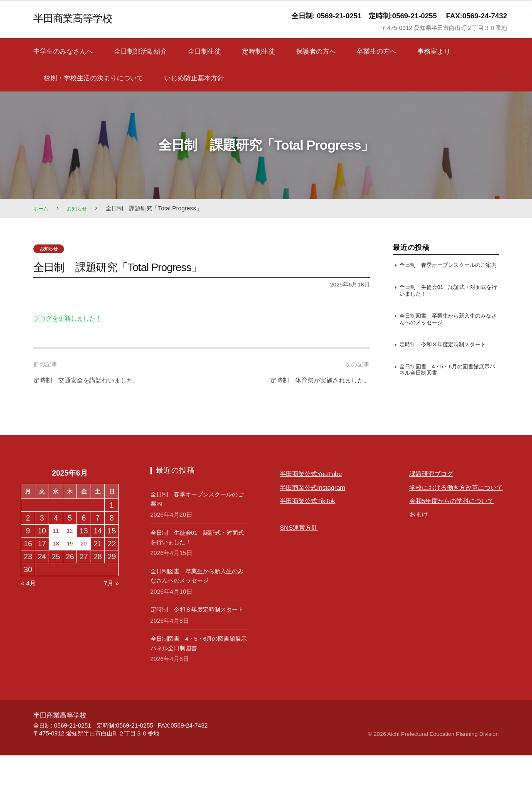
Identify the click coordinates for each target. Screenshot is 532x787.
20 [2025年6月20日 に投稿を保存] (84, 566)
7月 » (110, 605)
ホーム (42, 208)
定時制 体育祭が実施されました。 (310, 381)
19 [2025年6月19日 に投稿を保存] (70, 566)
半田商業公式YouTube (317, 496)
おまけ (421, 563)
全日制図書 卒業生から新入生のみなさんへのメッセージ (446, 331)
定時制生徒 (259, 51)
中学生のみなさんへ (63, 51)
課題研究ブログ (436, 496)
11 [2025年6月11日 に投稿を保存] (56, 553)
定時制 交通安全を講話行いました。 (97, 381)
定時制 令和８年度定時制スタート (446, 362)
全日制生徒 (204, 51)
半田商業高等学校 (79, 18)
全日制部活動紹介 (140, 51)
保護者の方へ (316, 51)
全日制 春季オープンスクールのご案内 (446, 269)
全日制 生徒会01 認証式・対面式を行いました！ (447, 300)
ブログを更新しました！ (74, 319)
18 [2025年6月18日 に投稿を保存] (56, 566)
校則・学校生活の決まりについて (94, 78)
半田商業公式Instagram (319, 509)
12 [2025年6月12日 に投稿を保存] (70, 553)
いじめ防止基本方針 (194, 78)
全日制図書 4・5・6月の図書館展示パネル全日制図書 (448, 393)
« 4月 (30, 605)
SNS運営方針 (302, 550)
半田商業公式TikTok (313, 523)
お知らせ (81, 208)
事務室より (434, 51)
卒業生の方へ (377, 51)
